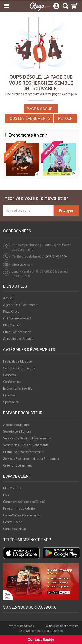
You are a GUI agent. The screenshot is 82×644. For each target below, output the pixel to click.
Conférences (12, 382)
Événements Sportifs (18, 389)
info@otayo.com (22, 265)
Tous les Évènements (29, 118)
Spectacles (11, 402)
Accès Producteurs (16, 425)
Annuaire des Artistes (18, 339)
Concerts (10, 375)
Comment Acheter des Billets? (24, 502)
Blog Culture (12, 325)
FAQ (6, 495)
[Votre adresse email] (28, 210)
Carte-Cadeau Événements (22, 515)
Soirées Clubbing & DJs (19, 368)
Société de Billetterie (17, 432)
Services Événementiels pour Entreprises (31, 459)
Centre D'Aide (13, 522)
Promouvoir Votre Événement (24, 452)
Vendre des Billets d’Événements (26, 445)
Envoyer (66, 211)
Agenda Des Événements (21, 305)
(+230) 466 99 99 (56, 256)
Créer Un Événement (18, 465)
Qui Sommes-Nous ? (17, 318)
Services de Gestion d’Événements (27, 438)
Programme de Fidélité (19, 509)
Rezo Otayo (11, 312)
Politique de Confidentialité (61, 626)
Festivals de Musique (18, 361)
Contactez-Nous (15, 529)
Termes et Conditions (21, 626)
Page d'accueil (41, 109)
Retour (65, 118)
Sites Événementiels (17, 332)
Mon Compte (12, 488)
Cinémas (9, 395)
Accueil (8, 298)
